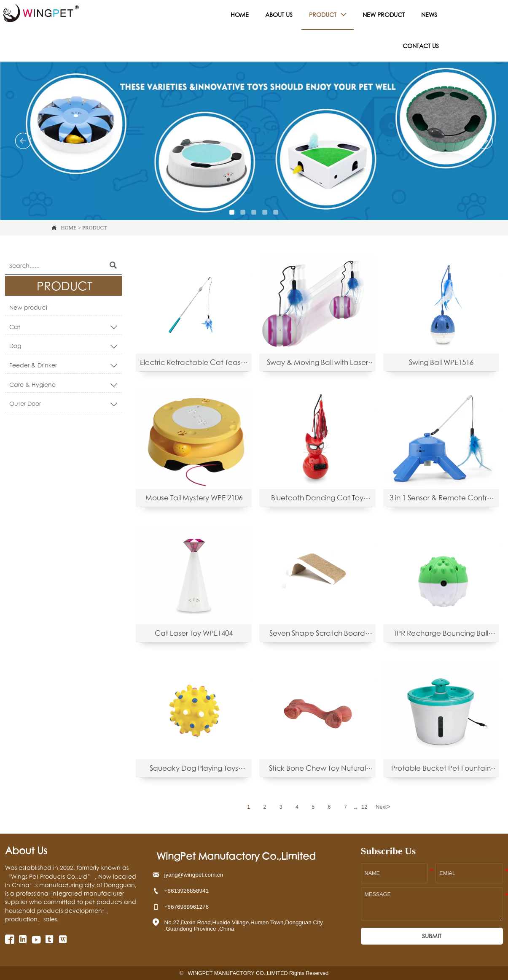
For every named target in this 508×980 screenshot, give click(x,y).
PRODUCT (95, 228)
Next (383, 807)
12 (364, 807)
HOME (69, 228)
